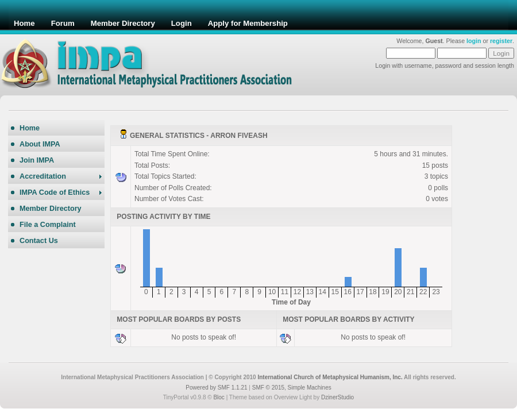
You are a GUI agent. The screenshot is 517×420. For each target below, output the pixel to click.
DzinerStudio (337, 397)
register (501, 41)
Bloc (219, 397)
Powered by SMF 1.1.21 (216, 388)
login (474, 41)
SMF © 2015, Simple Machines (292, 388)
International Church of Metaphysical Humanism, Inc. (330, 377)
